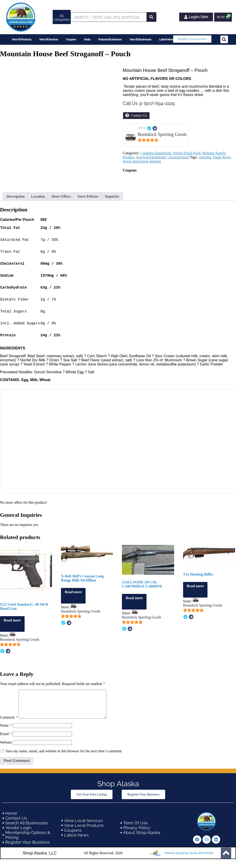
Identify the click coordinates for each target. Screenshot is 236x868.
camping (205, 157)
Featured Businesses (110, 39)
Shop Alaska (118, 798)
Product (129, 157)
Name (6, 740)
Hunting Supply (214, 153)
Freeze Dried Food (187, 153)
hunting (155, 161)
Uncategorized (178, 157)
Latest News (166, 39)
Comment (9, 732)
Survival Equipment (151, 157)
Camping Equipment (156, 153)
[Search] (151, 17)
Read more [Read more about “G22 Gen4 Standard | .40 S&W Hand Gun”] (12, 629)
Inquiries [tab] (112, 196)
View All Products (22, 39)
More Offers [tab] (61, 196)
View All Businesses (140, 39)
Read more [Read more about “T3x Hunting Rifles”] (195, 595)
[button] (224, 39)
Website (6, 757)
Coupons (71, 39)
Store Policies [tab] (88, 196)
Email (6, 749)
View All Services (49, 39)
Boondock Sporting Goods (162, 134)
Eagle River (222, 157)
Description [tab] (16, 196)
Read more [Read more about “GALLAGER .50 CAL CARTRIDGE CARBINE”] (134, 607)
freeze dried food (135, 161)
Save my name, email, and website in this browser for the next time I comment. (64, 766)
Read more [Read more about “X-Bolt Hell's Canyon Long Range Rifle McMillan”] (73, 601)
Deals (87, 39)
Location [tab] (38, 196)
